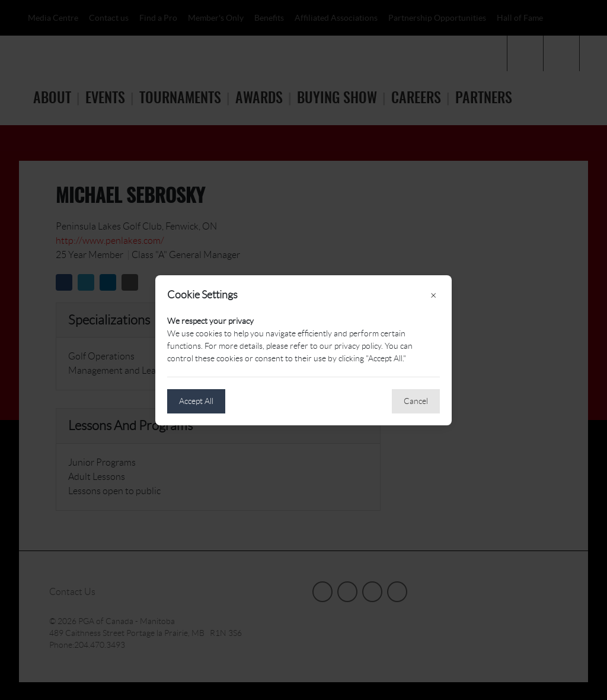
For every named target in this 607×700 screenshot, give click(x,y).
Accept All (196, 401)
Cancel (416, 401)
